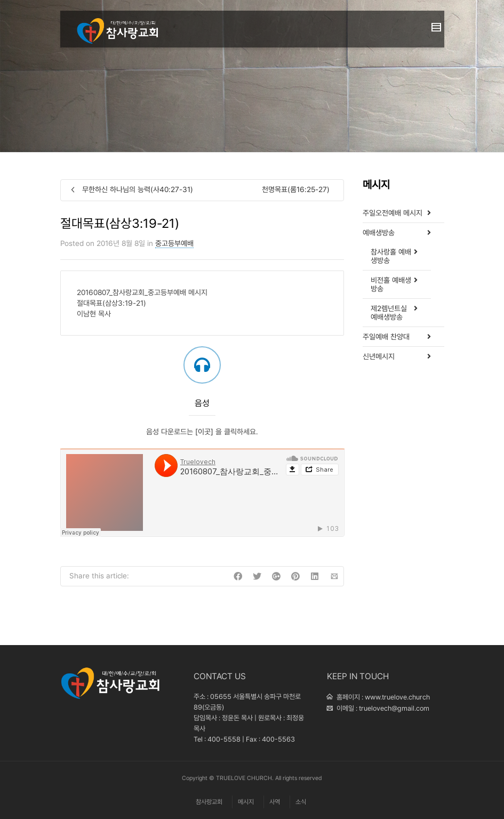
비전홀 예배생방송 (391, 284)
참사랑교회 (209, 802)
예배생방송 (379, 233)
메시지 (246, 802)
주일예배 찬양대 (386, 337)
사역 (275, 802)
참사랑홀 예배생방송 (391, 256)
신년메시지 (379, 356)
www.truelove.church (397, 697)
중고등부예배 (174, 243)
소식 (301, 802)
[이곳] (204, 432)
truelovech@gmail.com (394, 708)
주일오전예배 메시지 (393, 213)
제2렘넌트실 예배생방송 (389, 313)
